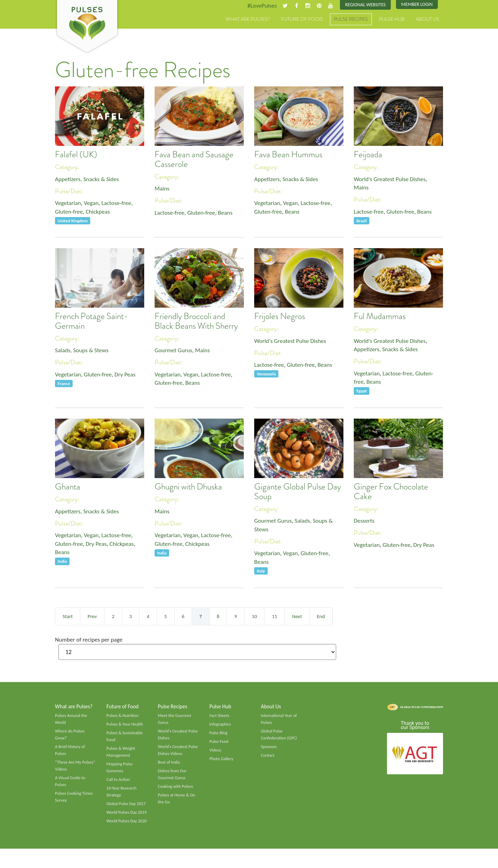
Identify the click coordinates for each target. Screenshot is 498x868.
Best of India (169, 765)
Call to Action (119, 783)
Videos (215, 753)
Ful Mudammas (380, 317)
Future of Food (302, 20)
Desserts (365, 521)
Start (68, 616)
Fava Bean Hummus (288, 155)
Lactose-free (119, 204)
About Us (427, 20)
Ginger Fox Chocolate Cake (391, 492)
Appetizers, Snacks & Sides (88, 179)
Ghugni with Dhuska (188, 487)
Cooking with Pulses (176, 791)
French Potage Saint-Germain (91, 321)
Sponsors (269, 749)
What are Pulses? (248, 20)
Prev (92, 616)
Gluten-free (70, 213)
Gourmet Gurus (174, 351)
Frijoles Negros (280, 317)
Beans (228, 214)
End (321, 616)
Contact (268, 758)
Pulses (87, 27)
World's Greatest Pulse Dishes (391, 179)
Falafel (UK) (76, 155)
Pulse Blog (219, 735)
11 (274, 616)
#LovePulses (258, 6)
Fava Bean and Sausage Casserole (194, 160)
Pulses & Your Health (126, 726)
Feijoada (368, 155)
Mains (162, 189)
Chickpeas (100, 213)
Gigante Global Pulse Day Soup (298, 492)
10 (254, 616)
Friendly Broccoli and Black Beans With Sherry (196, 321)
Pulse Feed (219, 744)
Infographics (220, 726)
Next (297, 616)
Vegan (93, 204)
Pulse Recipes (351, 20)
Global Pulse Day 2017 (127, 808)
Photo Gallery (222, 762)
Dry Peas (128, 375)
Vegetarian (68, 204)
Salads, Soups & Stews (83, 351)
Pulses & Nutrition (123, 717)
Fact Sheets (220, 717)
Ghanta (68, 487)
